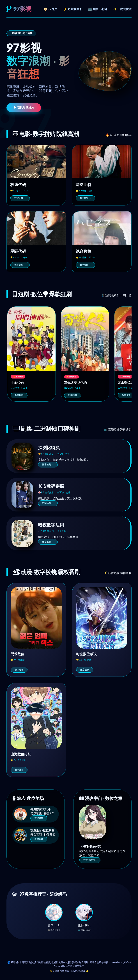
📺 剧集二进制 (97, 9)
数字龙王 (126, 395)
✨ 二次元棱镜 (122, 9)
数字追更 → (48, 542)
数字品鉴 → (48, 503)
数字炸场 (39, 839)
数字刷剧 (19, 395)
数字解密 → (85, 198)
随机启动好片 (24, 107)
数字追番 (19, 670)
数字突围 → (85, 265)
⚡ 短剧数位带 (73, 9)
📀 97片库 (50, 9)
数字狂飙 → (20, 198)
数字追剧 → (48, 465)
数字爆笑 (39, 818)
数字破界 (85, 670)
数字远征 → (20, 265)
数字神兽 (19, 770)
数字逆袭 (73, 395)
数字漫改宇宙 (90, 860)
